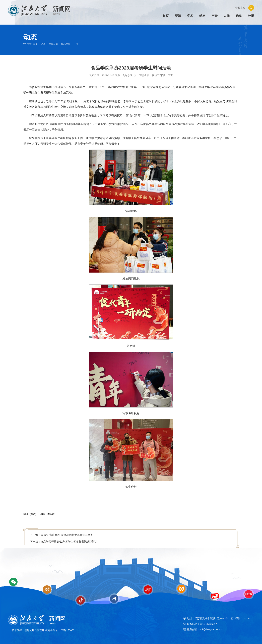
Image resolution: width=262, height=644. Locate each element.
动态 (44, 44)
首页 (36, 44)
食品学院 (67, 44)
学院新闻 (54, 44)
